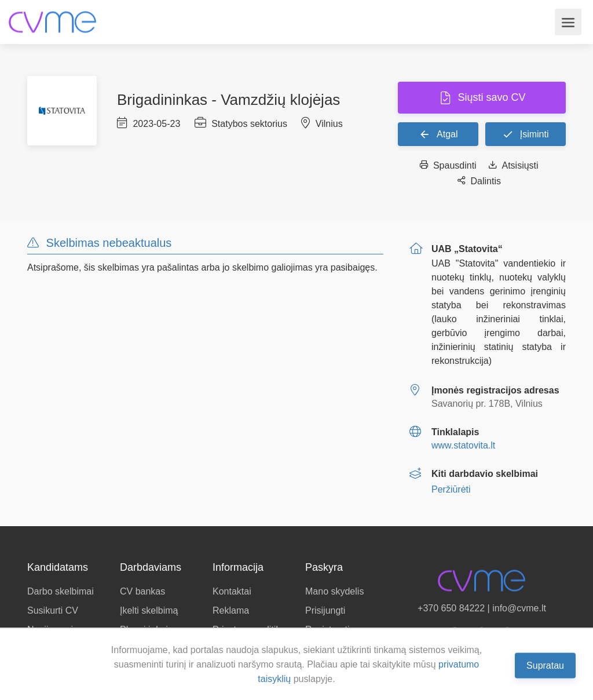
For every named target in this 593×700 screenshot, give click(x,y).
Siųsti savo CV (490, 97)
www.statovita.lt (463, 445)
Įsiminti (525, 134)
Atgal (438, 134)
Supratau (545, 665)
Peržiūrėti (451, 489)
